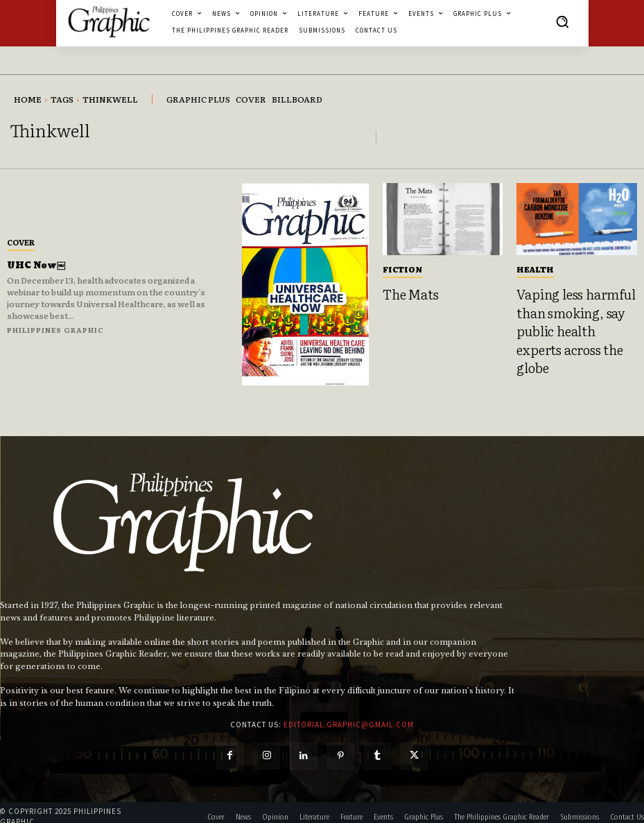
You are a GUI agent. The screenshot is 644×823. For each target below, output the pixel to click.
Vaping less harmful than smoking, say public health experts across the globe (570, 316)
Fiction (402, 269)
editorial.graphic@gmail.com (349, 716)
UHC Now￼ (41, 265)
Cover (21, 242)
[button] (562, 21)
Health (535, 269)
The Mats (406, 293)
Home (28, 99)
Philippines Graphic (55, 330)
